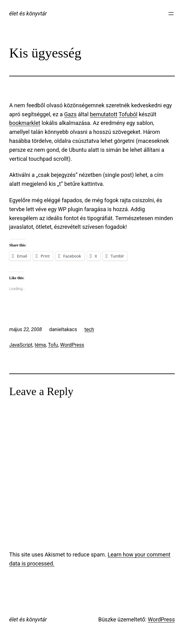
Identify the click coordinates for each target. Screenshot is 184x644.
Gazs (70, 114)
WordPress (72, 345)
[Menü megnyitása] (171, 14)
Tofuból (128, 114)
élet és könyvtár (28, 13)
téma (40, 345)
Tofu (53, 345)
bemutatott (104, 114)
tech (89, 329)
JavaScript (21, 345)
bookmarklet (25, 123)
